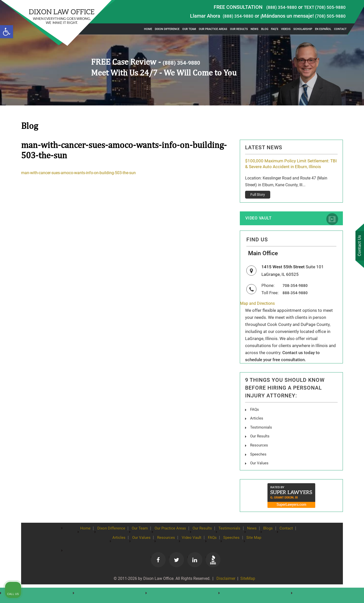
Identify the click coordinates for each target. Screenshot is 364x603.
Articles (257, 430)
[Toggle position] (337, 442)
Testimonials (262, 439)
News (255, 29)
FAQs (255, 421)
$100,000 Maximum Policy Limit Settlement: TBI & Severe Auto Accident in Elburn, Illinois (289, 167)
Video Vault (262, 226)
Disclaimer (225, 591)
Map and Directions (259, 315)
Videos (286, 29)
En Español (323, 29)
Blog (265, 29)
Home (148, 29)
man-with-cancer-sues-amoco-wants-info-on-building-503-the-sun (83, 173)
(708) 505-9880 (329, 16)
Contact (340, 29)
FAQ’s (275, 29)
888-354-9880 (297, 305)
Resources (259, 457)
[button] (7, 32)
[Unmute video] (275, 442)
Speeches (259, 465)
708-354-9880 (297, 297)
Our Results (239, 29)
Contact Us (359, 246)
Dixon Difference (167, 29)
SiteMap (248, 591)
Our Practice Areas (213, 29)
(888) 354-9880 (275, 7)
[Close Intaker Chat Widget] (347, 442)
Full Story (258, 202)
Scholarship (303, 29)
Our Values (260, 474)
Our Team (189, 29)
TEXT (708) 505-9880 (322, 7)
